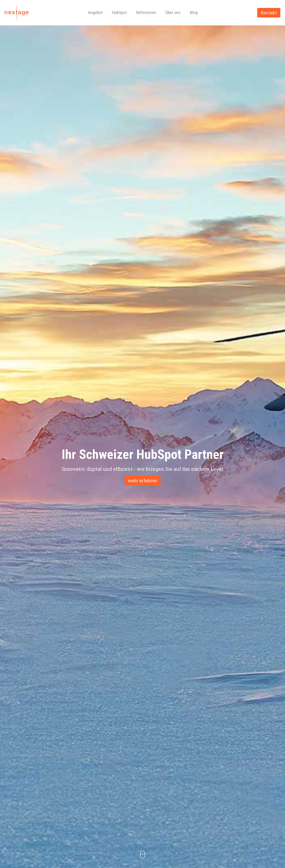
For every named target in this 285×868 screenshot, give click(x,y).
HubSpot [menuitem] (119, 12)
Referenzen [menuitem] (146, 12)
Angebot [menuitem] (95, 12)
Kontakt (269, 13)
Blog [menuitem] (194, 12)
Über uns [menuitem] (173, 12)
